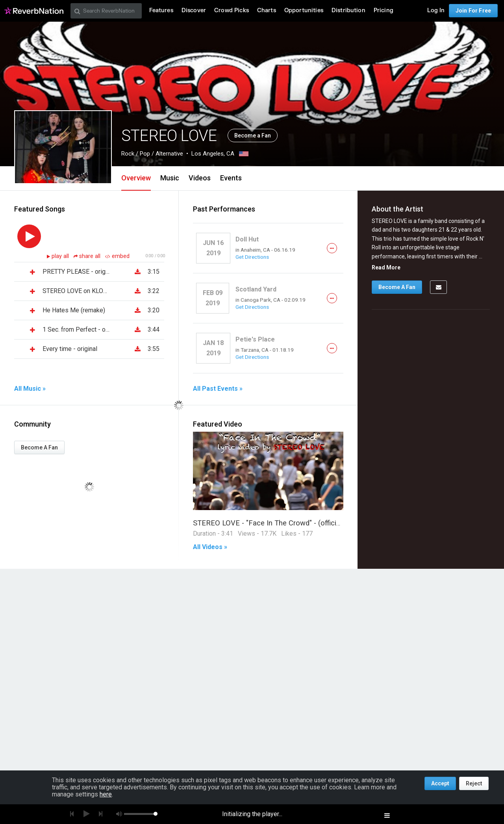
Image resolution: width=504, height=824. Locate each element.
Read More (386, 267)
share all (88, 256)
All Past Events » (218, 389)
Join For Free (473, 11)
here (106, 794)
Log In (436, 10)
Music (170, 178)
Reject (474, 783)
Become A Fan (39, 447)
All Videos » (210, 547)
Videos (200, 178)
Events (231, 178)
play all (61, 256)
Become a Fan (253, 135)
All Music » (30, 389)
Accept (440, 783)
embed (117, 256)
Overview (136, 178)
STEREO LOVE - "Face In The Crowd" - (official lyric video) (286, 523)
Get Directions (252, 257)
